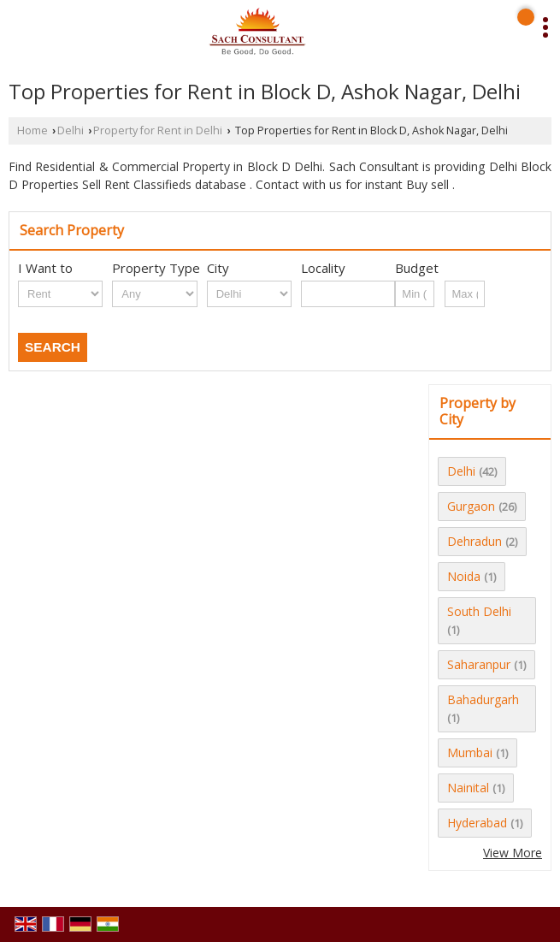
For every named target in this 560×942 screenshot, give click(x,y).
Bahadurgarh (483, 699)
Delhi (71, 130)
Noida (464, 576)
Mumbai (470, 752)
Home (32, 130)
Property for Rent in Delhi (158, 130)
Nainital (468, 788)
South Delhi (479, 611)
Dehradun (475, 541)
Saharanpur (479, 664)
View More (513, 853)
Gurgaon (471, 506)
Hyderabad (477, 823)
